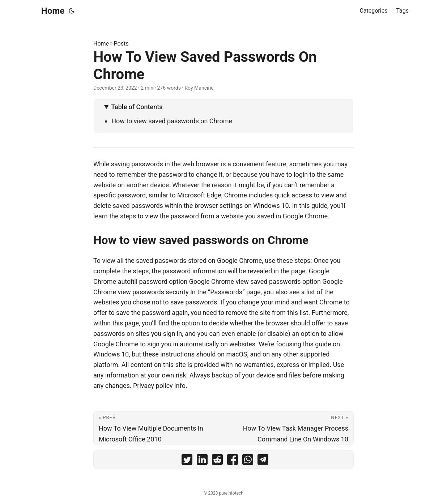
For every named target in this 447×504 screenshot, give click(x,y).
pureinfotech (231, 493)
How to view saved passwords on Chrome (172, 121)
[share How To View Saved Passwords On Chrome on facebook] (233, 461)
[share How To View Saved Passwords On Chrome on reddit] (217, 461)
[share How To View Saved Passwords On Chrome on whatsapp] (248, 461)
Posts (121, 44)
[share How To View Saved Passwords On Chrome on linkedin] (202, 461)
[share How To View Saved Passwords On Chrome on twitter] (187, 461)
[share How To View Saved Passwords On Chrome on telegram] (263, 461)
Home (53, 11)
